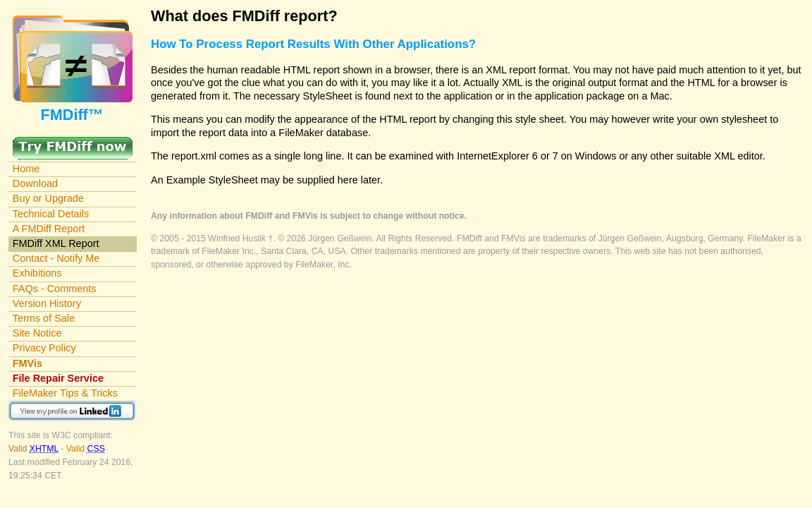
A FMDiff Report (49, 229)
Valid (35, 449)
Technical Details (51, 214)
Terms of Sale (44, 318)
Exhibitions (37, 273)
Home (26, 169)
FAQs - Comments (55, 289)
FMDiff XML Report (56, 243)
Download (35, 183)
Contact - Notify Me (56, 258)
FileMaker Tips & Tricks (65, 393)
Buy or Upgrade (48, 198)
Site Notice (37, 333)
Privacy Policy (44, 348)
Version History (47, 303)
